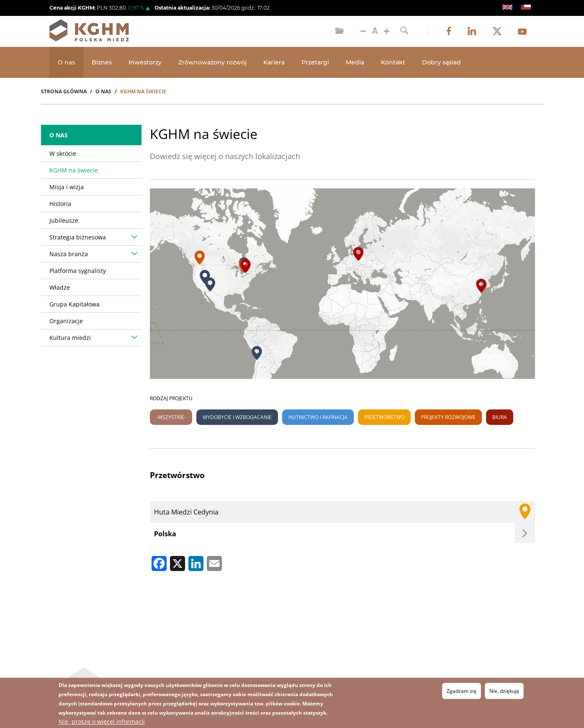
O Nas (103, 91)
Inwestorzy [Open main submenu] (145, 62)
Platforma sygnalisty (78, 271)
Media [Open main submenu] (355, 62)
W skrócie (63, 153)
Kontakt (393, 62)
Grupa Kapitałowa (75, 304)
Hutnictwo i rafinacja (318, 417)
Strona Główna (64, 91)
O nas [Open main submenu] (66, 62)
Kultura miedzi (70, 338)
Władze (60, 287)
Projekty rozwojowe (448, 417)
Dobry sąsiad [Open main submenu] (441, 62)
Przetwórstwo (384, 417)
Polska (165, 534)
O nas (59, 135)
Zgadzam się (462, 691)
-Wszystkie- (171, 417)
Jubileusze (64, 220)
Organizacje (66, 321)
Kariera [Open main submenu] (274, 62)
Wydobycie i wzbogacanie (237, 417)
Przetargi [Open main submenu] (315, 62)
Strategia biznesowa (78, 237)
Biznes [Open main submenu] (102, 62)
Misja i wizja (67, 187)
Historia (60, 204)
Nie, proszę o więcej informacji (102, 722)
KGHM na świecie (74, 170)
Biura (500, 417)
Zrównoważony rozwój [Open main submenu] (212, 62)
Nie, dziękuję (504, 691)
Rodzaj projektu (171, 398)
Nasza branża (69, 254)
